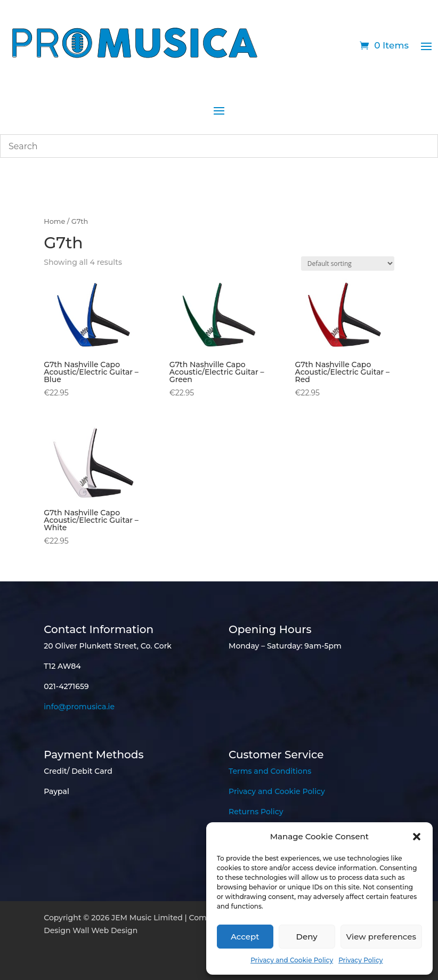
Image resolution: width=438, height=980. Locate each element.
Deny (307, 937)
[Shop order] (348, 264)
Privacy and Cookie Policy (292, 960)
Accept (245, 937)
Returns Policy (256, 812)
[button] (417, 837)
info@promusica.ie (79, 707)
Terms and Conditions (270, 771)
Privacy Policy (360, 960)
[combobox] (219, 146)
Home (54, 221)
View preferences (381, 937)
